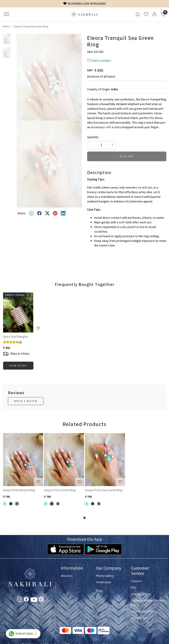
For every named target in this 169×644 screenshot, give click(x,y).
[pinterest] (55, 213)
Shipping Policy (141, 594)
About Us (67, 576)
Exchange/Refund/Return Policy (146, 603)
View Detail (18, 366)
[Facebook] (26, 600)
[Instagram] (19, 600)
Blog (99, 590)
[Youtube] (34, 600)
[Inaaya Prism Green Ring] (64, 460)
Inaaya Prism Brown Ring (19, 490)
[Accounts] (154, 14)
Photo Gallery (105, 576)
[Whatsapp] (31, 213)
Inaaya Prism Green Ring (60, 490)
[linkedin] (63, 213)
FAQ (134, 587)
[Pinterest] (41, 600)
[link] (138, 14)
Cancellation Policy (143, 611)
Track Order (139, 618)
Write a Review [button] (26, 401)
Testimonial (103, 582)
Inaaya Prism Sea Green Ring (104, 490)
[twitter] (47, 213)
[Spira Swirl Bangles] (23, 313)
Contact (136, 581)
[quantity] (101, 145)
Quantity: (93, 137)
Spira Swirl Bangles (16, 337)
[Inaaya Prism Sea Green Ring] (105, 460)
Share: (22, 213)
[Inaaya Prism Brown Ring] (23, 460)
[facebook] (39, 213)
